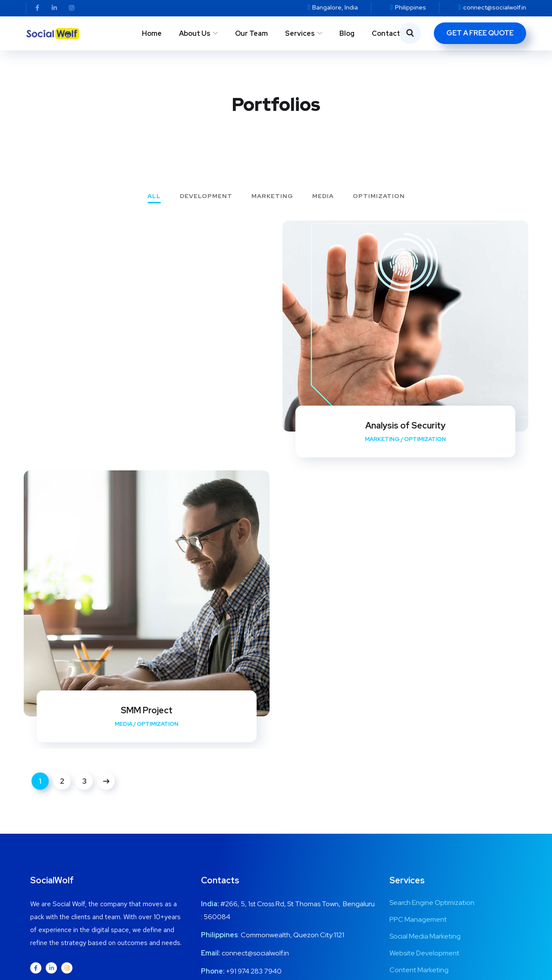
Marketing (272, 196)
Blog (347, 33)
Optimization (379, 196)
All (154, 196)
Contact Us (391, 33)
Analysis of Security (405, 425)
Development (206, 196)
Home (152, 33)
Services (300, 33)
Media (323, 196)
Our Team (251, 33)
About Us (195, 33)
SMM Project (147, 710)
